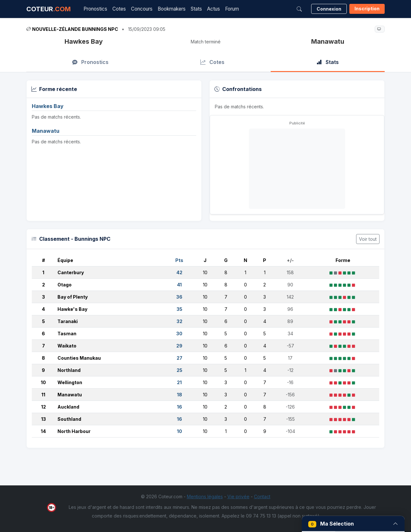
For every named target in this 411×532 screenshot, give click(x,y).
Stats (196, 9)
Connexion (329, 9)
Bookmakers (172, 9)
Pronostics (95, 9)
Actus (214, 9)
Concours (142, 9)
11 (43, 395)
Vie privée (238, 496)
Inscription (367, 9)
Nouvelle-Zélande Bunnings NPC (75, 29)
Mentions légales (205, 496)
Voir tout (368, 239)
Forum (232, 9)
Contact (262, 496)
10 (43, 382)
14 (43, 431)
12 (44, 407)
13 (44, 419)
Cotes (119, 9)
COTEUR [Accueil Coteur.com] (48, 9)
